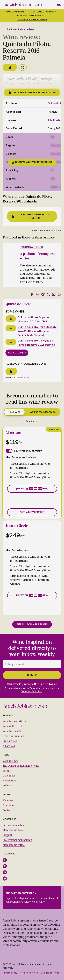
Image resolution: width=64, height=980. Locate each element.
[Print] (59, 294)
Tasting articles (31, 247)
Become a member (13, 825)
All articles (9, 746)
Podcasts (8, 786)
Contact (7, 810)
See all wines (17, 353)
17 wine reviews (23, 377)
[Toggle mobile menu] (59, 4)
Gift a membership (32, 512)
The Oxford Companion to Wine (21, 766)
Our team (8, 805)
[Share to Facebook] (32, 294)
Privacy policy (10, 973)
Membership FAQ (13, 830)
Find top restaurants (43, 12)
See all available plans (32, 624)
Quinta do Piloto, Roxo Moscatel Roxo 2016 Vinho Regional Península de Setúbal (37, 331)
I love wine (14, 412)
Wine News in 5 (12, 731)
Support (7, 835)
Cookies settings (50, 973)
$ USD (30, 421)
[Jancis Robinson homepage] (22, 4)
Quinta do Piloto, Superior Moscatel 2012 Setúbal (34, 319)
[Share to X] (48, 294)
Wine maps (9, 776)
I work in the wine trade (42, 412)
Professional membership (17, 840)
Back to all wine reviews (19, 29)
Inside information (13, 736)
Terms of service (29, 973)
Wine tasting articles (14, 721)
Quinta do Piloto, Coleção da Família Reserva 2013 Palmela (36, 343)
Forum (6, 771)
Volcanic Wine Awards (30, 16)
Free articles (10, 741)
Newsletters (10, 781)
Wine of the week (13, 726)
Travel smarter (14, 12)
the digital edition (25, 898)
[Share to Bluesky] (43, 294)
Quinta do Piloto (18, 304)
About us (8, 800)
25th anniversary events (32, 19)
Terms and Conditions (32, 691)
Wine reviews (10, 761)
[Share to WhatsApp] (37, 294)
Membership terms (14, 845)
